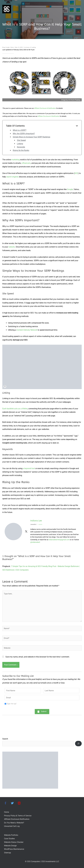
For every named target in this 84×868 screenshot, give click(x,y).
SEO (76, 173)
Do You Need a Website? (14, 823)
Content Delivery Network (27, 330)
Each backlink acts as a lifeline (15, 409)
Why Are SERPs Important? (24, 134)
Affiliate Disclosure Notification (17, 819)
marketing (16, 160)
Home (7, 812)
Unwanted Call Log (12, 826)
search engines (12, 177)
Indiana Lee (36, 521)
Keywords (21, 147)
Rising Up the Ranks (21, 150)
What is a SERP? (20, 130)
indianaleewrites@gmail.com (59, 540)
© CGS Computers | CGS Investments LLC (42, 861)
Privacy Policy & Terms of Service (18, 816)
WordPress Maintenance (14, 849)
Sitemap (7, 853)
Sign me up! (12, 704)
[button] (42, 712)
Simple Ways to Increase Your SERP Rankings (31, 137)
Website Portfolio (11, 835)
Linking (20, 144)
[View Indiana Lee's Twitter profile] (26, 531)
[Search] (78, 744)
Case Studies (9, 839)
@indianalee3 (35, 542)
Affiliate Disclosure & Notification (45, 108)
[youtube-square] (20, 803)
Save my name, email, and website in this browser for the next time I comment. (38, 657)
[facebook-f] (7, 803)
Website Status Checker (14, 842)
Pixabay (78, 100)
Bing (4, 47)
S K (69, 100)
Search (5, 739)
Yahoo (12, 47)
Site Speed (21, 140)
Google (7, 47)
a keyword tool (29, 468)
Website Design (10, 846)
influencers (26, 163)
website (12, 247)
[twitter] (14, 803)
